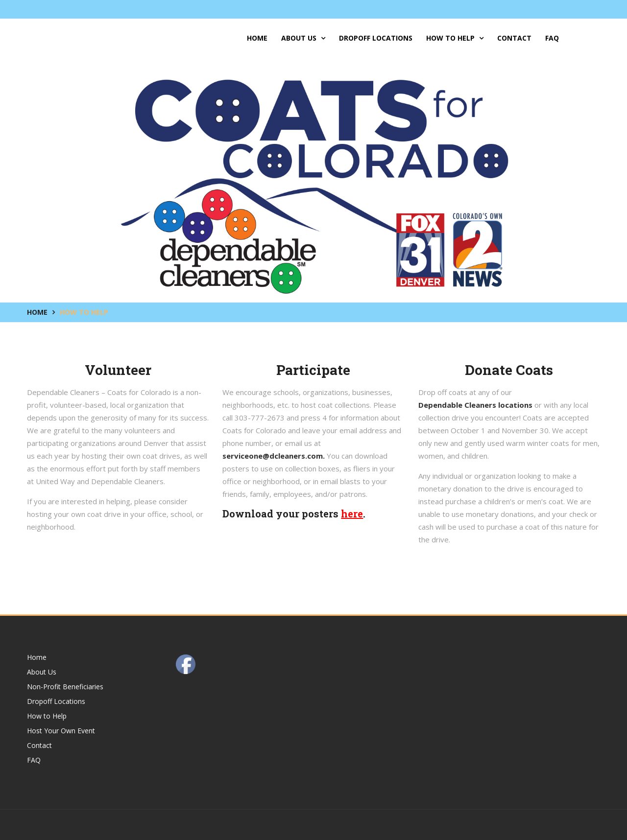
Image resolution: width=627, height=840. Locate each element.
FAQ (552, 38)
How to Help (455, 38)
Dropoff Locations (376, 38)
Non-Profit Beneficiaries (65, 687)
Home (257, 38)
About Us (303, 38)
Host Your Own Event (61, 731)
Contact (514, 38)
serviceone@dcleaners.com (273, 456)
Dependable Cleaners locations (475, 405)
